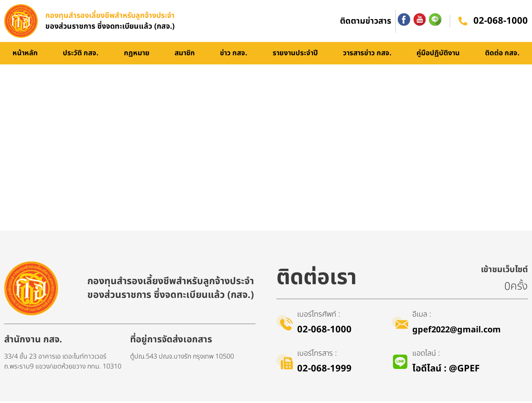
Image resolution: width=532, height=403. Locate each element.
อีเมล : (422, 316)
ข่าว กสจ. (234, 55)
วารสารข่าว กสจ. (367, 55)
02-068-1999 (324, 370)
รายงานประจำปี (295, 55)
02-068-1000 (501, 22)
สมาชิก (185, 55)
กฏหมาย (137, 55)
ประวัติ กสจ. (81, 55)
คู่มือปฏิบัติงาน (438, 55)
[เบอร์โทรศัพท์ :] (285, 324)
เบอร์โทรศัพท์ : (319, 316)
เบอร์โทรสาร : (317, 355)
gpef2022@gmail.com (457, 332)
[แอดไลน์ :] (400, 364)
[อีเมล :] (400, 324)
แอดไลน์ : (426, 355)
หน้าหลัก (25, 55)
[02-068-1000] (463, 22)
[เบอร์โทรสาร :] (285, 364)
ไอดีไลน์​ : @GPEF (446, 370)
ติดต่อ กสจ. (502, 55)
